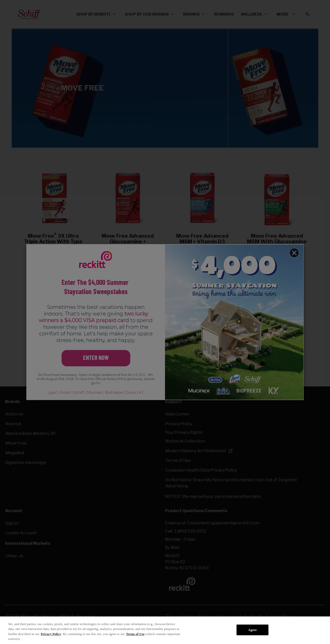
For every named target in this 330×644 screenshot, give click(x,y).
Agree (253, 630)
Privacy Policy (51, 634)
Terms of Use (135, 634)
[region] (165, 630)
